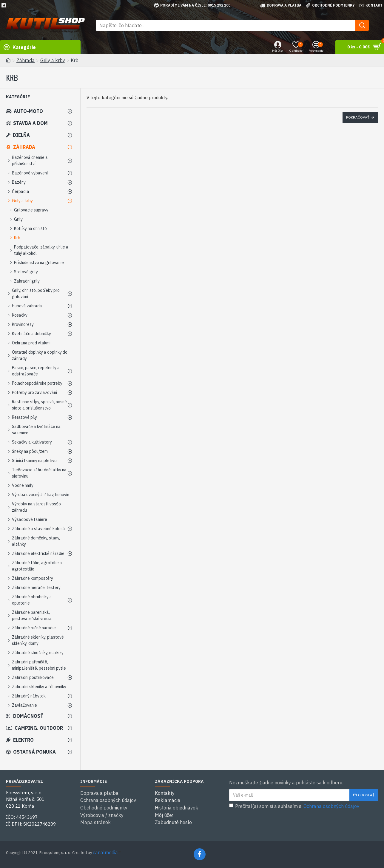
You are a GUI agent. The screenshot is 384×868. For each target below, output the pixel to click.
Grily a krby (53, 60)
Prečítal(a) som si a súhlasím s (295, 806)
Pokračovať (358, 117)
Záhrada (26, 60)
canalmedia (105, 852)
